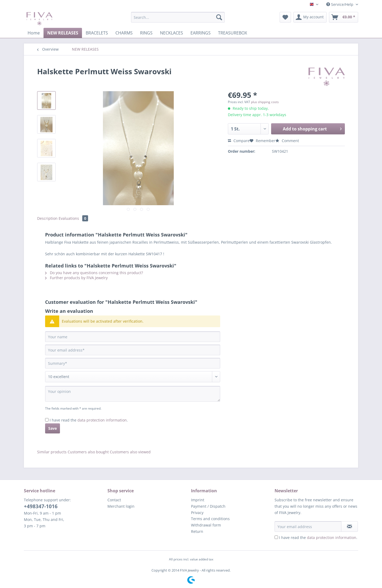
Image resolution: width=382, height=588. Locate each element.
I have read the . (89, 420)
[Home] (34, 33)
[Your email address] (133, 350)
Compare (239, 141)
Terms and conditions (210, 519)
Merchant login (121, 506)
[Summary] (133, 363)
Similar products (52, 452)
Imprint (198, 500)
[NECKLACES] (172, 33)
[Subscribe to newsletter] (350, 526)
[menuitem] (178, 20)
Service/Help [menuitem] (340, 4)
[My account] (310, 17)
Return (197, 531)
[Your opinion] (133, 394)
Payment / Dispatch (208, 506)
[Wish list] (285, 17)
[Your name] (133, 337)
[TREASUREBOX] (233, 33)
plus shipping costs (265, 102)
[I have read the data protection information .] (47, 420)
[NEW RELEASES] (63, 33)
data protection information (102, 420)
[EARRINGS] (201, 33)
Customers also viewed (130, 452)
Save (53, 428)
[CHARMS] (124, 33)
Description (47, 218)
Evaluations (73, 218)
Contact (114, 500)
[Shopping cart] (344, 17)
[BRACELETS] (97, 33)
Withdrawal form (206, 525)
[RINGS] (146, 33)
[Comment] (133, 377)
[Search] (219, 17)
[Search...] (178, 17)
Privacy (197, 513)
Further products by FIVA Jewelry (76, 278)
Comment (287, 141)
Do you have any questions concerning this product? (94, 273)
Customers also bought (88, 452)
